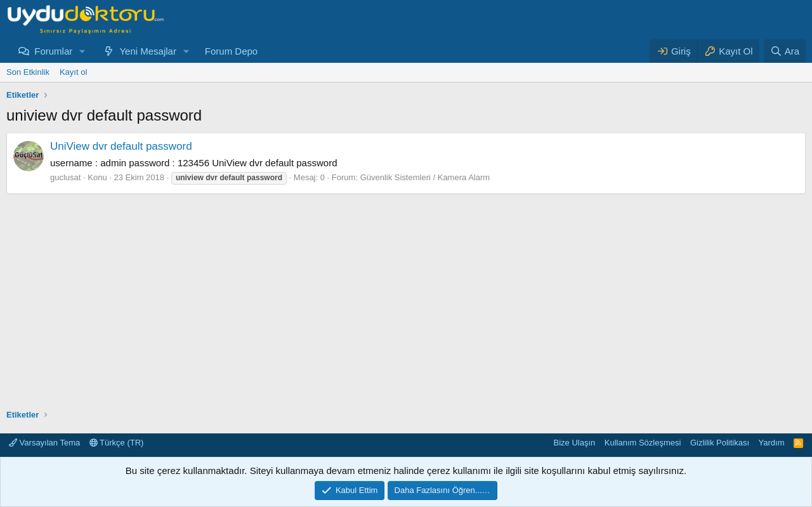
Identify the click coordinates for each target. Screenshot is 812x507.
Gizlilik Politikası (720, 443)
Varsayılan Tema (44, 443)
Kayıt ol (73, 72)
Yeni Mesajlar (148, 51)
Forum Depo (231, 51)
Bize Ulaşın (575, 443)
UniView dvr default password (121, 146)
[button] (82, 51)
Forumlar (53, 51)
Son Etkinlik (28, 72)
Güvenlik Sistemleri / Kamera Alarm (425, 177)
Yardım (772, 443)
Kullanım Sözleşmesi (643, 443)
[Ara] (785, 51)
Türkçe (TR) (117, 443)
